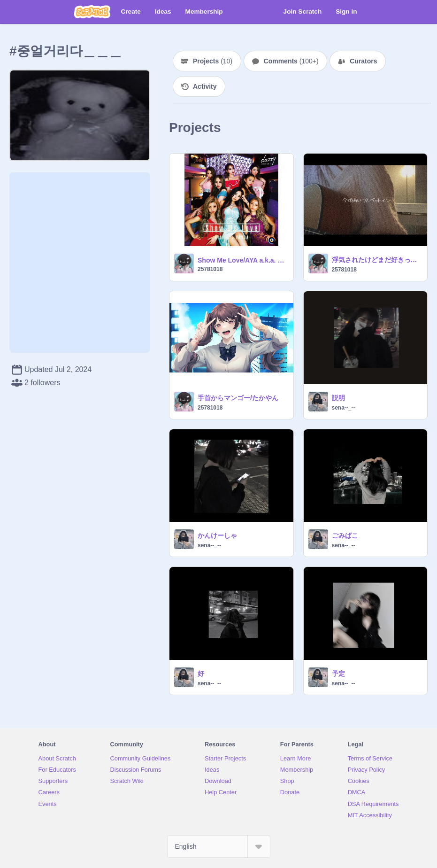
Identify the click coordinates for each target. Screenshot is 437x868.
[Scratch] (92, 12)
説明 (338, 398)
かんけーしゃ (217, 535)
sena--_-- (344, 408)
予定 (338, 674)
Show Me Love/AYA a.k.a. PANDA (243, 260)
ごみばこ (345, 535)
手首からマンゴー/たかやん (238, 398)
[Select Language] (219, 846)
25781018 (210, 269)
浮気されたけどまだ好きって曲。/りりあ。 (377, 260)
